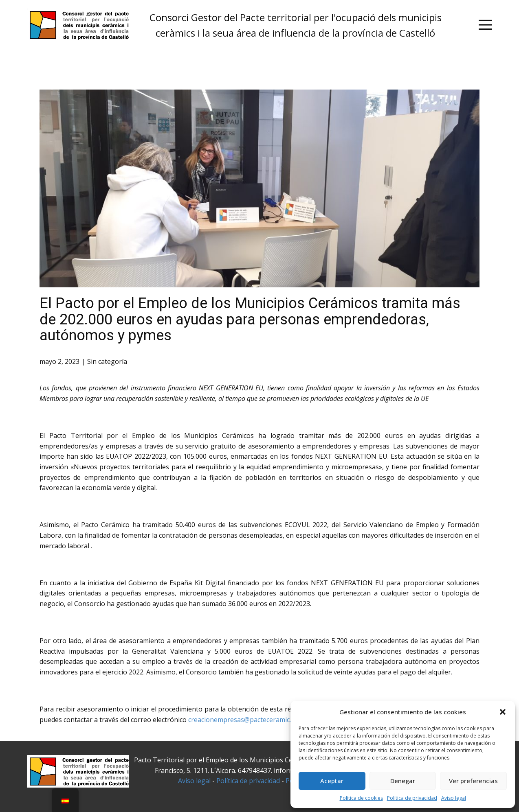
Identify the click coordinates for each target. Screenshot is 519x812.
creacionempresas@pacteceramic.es (243, 720)
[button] (503, 712)
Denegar (403, 781)
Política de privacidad (412, 798)
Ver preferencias (473, 781)
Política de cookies (361, 798)
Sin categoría (107, 361)
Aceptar (332, 781)
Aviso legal (454, 798)
